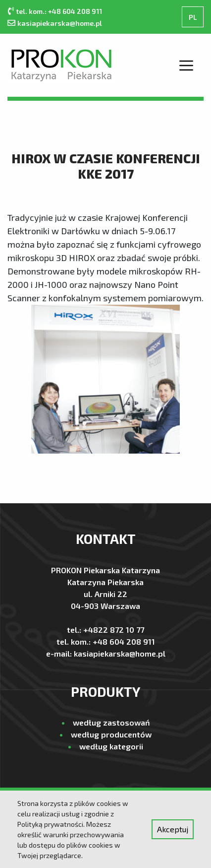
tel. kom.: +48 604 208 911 (59, 11)
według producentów (111, 734)
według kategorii (111, 746)
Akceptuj (173, 829)
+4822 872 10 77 (114, 630)
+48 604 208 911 (124, 641)
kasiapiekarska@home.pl (60, 23)
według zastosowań (111, 722)
